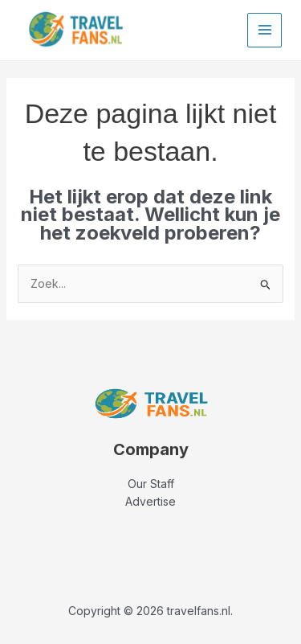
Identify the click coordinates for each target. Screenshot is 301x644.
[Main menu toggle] (264, 30)
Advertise (150, 501)
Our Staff (151, 484)
